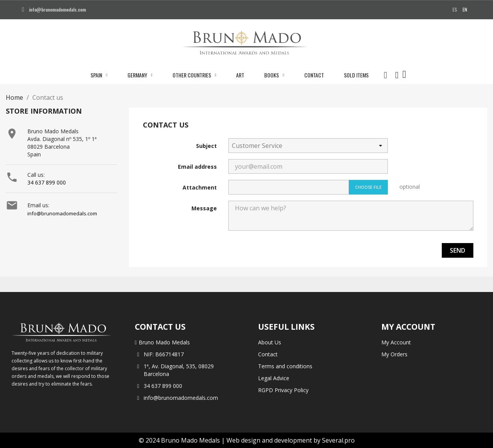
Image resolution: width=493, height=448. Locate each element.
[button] (386, 75)
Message (204, 208)
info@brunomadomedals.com (62, 213)
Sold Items (356, 75)
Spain (99, 75)
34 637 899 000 (47, 182)
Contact (314, 75)
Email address (197, 167)
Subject (206, 146)
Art (240, 75)
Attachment (200, 187)
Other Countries (195, 75)
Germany (140, 75)
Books (274, 75)
